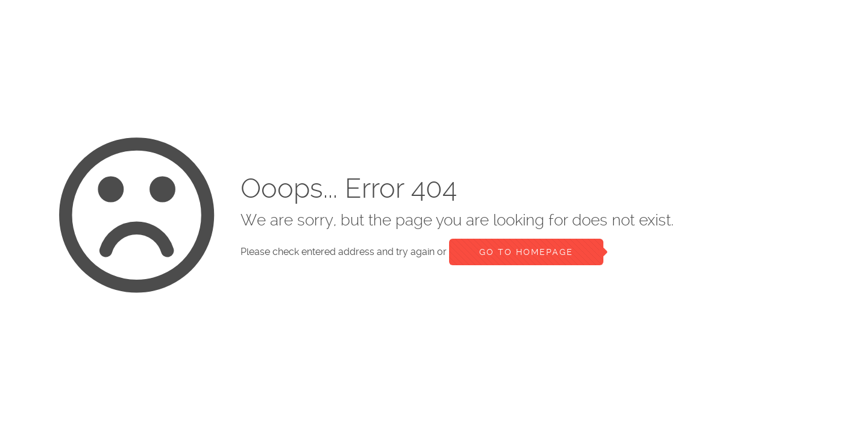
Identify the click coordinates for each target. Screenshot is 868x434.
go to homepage (526, 252)
